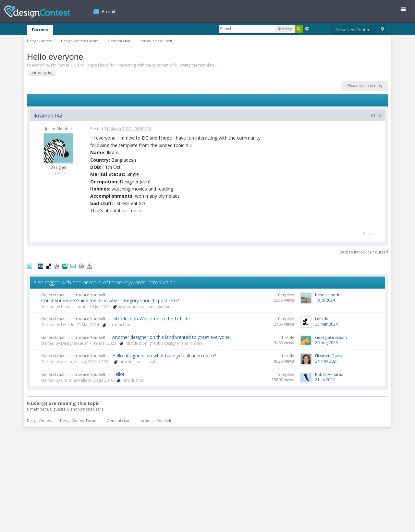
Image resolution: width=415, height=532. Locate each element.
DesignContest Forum (79, 421)
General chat (53, 295)
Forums (40, 30)
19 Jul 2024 (325, 300)
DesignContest (37, 12)
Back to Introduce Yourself (364, 252)
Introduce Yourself (88, 295)
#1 (376, 115)
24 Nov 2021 (327, 361)
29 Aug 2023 (326, 343)
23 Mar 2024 (326, 324)
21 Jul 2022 (325, 380)
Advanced (307, 29)
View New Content (354, 30)
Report (369, 234)
